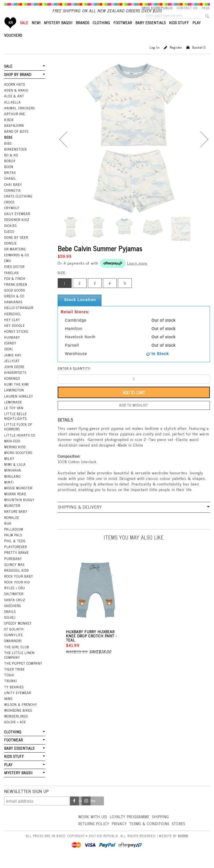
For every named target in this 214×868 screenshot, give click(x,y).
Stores (179, 833)
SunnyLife (14, 644)
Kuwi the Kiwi (17, 394)
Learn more (137, 272)
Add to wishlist (134, 415)
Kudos (183, 845)
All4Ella (13, 112)
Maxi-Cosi (12, 450)
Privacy (119, 833)
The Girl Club (17, 656)
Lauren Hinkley (19, 406)
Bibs (8, 153)
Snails (10, 621)
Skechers (13, 615)
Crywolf (12, 217)
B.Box (9, 129)
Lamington (14, 400)
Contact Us (187, 8)
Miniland (12, 486)
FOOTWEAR (123, 32)
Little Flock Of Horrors (18, 436)
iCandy (10, 352)
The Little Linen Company (19, 664)
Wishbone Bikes (18, 720)
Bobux (10, 170)
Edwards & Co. (17, 264)
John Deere (14, 376)
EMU (8, 270)
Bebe (8, 147)
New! (36, 32)
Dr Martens (15, 258)
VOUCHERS (13, 45)
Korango (12, 388)
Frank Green (16, 294)
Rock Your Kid (17, 591)
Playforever (16, 556)
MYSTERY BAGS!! (58, 32)
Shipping (160, 826)
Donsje (10, 253)
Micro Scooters (18, 462)
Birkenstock (16, 159)
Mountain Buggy (19, 509)
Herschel (13, 323)
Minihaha (13, 480)
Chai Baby (13, 194)
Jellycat (12, 370)
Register (176, 57)
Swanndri (13, 650)
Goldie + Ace (15, 731)
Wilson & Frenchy (21, 714)
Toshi (9, 684)
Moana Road (15, 503)
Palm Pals (13, 544)
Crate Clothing (18, 206)
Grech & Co (14, 305)
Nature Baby (16, 521)
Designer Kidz (17, 229)
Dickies (10, 235)
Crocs (9, 211)
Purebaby (13, 568)
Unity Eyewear (18, 702)
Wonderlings (16, 726)
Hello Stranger (19, 317)
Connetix (12, 200)
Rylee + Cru (15, 597)
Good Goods (15, 300)
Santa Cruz (15, 609)
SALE (24, 32)
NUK (8, 533)
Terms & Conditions (149, 833)
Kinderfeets (15, 382)
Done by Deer (16, 247)
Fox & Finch (15, 288)
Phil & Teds (15, 550)
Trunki (11, 690)
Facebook (74, 810)
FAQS (206, 8)
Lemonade (13, 411)
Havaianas (13, 311)
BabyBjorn (14, 135)
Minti (9, 492)
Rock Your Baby (19, 586)
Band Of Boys (16, 141)
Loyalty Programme (130, 826)
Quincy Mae (14, 574)
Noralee (12, 527)
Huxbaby (12, 347)
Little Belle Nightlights (15, 426)
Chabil (10, 188)
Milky (9, 468)
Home (10, 32)
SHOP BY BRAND (18, 84)
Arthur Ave (15, 123)
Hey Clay (12, 329)
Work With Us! (93, 826)
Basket (199, 57)
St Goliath (14, 638)
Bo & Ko (11, 164)
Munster (12, 515)
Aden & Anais (16, 100)
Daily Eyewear (17, 223)
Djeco (9, 241)
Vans (8, 708)
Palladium (14, 539)
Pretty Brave (16, 562)
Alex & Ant (14, 105)
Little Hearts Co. (20, 445)
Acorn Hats (15, 94)
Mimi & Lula (15, 474)
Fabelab (11, 282)
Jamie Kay (13, 364)
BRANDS (83, 32)
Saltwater (14, 603)
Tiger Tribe (14, 679)
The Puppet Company (23, 673)
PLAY (197, 32)
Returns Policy (94, 833)
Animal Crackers (20, 117)
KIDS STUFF (179, 32)
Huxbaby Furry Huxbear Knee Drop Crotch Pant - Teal (92, 645)
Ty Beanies (14, 696)
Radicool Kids (17, 580)
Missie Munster (18, 497)
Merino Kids (15, 456)
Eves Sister (14, 276)
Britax (10, 182)
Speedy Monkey (18, 633)
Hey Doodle (14, 335)
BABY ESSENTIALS (151, 32)
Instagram (86, 810)
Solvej (10, 627)
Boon (9, 176)
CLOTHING (101, 32)
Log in (155, 57)
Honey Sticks (16, 341)
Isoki (8, 358)
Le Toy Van (14, 417)
